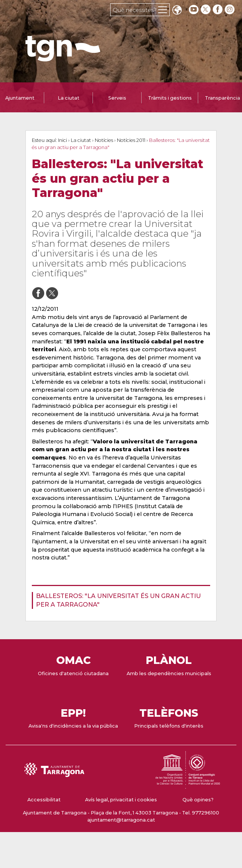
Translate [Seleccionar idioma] (177, 11)
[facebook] (218, 10)
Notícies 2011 (131, 140)
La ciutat (81, 140)
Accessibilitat (44, 800)
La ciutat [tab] (69, 98)
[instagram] (230, 10)
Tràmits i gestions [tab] (170, 98)
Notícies (104, 140)
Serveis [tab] (117, 98)
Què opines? (198, 800)
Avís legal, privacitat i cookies (121, 800)
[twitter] (206, 10)
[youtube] (194, 10)
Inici (63, 140)
